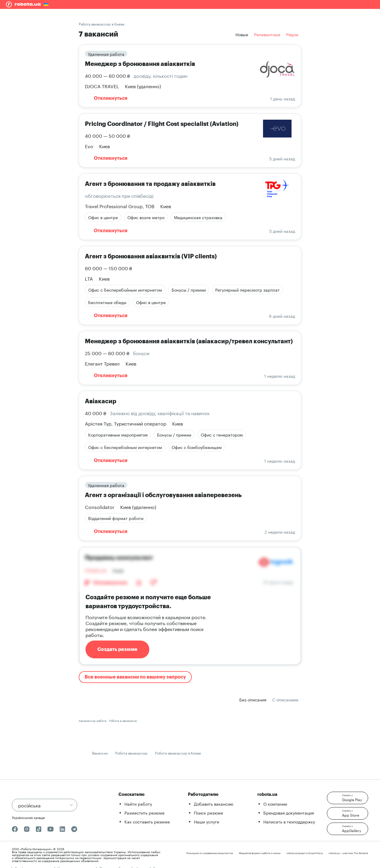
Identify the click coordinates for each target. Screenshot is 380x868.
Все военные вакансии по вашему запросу (135, 677)
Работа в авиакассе (123, 720)
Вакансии (100, 753)
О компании (275, 804)
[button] (347, 798)
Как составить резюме (147, 821)
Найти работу (138, 804)
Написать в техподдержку (289, 821)
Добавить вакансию (214, 804)
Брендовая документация (289, 812)
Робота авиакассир (131, 753)
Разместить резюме (144, 812)
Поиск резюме (208, 812)
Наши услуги (206, 821)
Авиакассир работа (92, 720)
